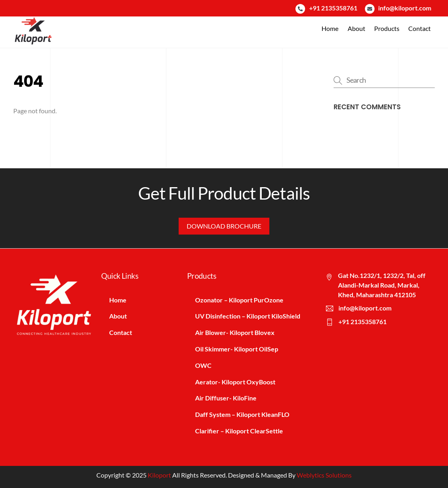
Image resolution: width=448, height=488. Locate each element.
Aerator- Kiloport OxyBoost (235, 382)
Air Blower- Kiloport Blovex (235, 332)
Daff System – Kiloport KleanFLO (242, 414)
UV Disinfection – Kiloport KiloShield (248, 316)
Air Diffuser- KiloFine (226, 398)
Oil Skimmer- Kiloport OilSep (237, 349)
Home (330, 28)
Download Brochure (224, 226)
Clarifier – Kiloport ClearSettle (239, 431)
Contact (419, 28)
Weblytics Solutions (324, 475)
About (356, 28)
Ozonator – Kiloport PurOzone (239, 300)
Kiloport (159, 475)
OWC (203, 365)
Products (387, 28)
